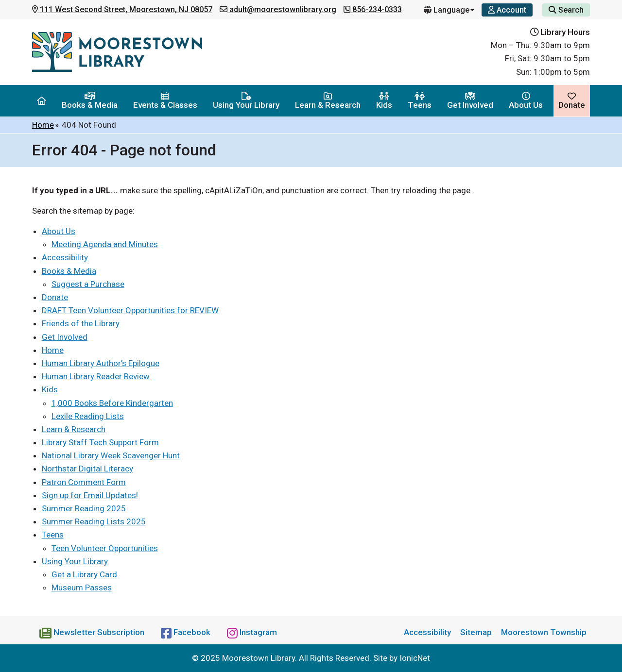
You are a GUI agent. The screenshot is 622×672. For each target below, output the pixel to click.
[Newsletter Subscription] (93, 632)
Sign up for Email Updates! (90, 495)
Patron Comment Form (84, 482)
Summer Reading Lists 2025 (94, 521)
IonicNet (415, 658)
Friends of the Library (81, 323)
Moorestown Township (544, 632)
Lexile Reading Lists (88, 416)
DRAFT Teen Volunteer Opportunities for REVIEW (130, 310)
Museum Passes (82, 588)
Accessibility (65, 257)
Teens (420, 101)
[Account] (507, 10)
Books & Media (90, 101)
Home (43, 125)
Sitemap (476, 632)
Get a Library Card (84, 574)
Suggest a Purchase (88, 284)
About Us (526, 101)
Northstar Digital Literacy (87, 469)
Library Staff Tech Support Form (100, 442)
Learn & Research (328, 101)
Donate (572, 101)
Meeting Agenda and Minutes (105, 244)
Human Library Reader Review (96, 376)
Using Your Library (246, 101)
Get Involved (470, 101)
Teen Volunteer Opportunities (105, 548)
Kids (384, 101)
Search (566, 10)
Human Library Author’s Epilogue (101, 363)
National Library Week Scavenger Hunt (111, 455)
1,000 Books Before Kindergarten (112, 403)
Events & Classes (165, 101)
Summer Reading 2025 (84, 508)
